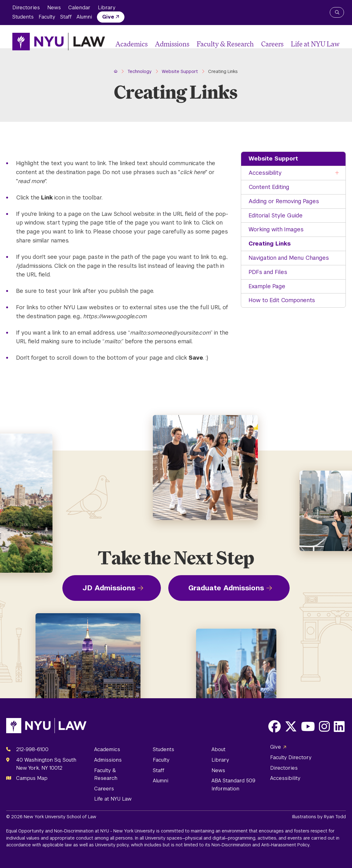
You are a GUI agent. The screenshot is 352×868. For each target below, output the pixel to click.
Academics (132, 44)
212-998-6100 (32, 749)
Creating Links (270, 244)
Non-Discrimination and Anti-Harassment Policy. (261, 845)
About (218, 749)
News (54, 8)
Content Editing (269, 187)
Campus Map (32, 778)
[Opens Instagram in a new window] (324, 726)
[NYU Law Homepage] (59, 41)
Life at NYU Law (315, 44)
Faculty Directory (291, 757)
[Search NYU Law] (337, 12)
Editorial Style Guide (276, 215)
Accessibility (265, 173)
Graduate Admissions (226, 588)
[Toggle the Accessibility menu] (337, 173)
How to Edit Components (282, 300)
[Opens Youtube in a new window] (308, 726)
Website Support (273, 158)
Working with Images (276, 229)
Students (23, 17)
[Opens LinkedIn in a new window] (339, 726)
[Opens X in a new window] (291, 726)
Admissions (172, 44)
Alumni (84, 17)
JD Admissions (109, 588)
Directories (26, 8)
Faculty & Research (225, 44)
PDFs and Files (268, 272)
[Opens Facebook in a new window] (274, 726)
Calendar (79, 8)
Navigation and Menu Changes (289, 258)
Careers (272, 44)
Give (108, 17)
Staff (66, 17)
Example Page (267, 286)
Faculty (47, 17)
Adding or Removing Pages (284, 201)
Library (107, 8)
